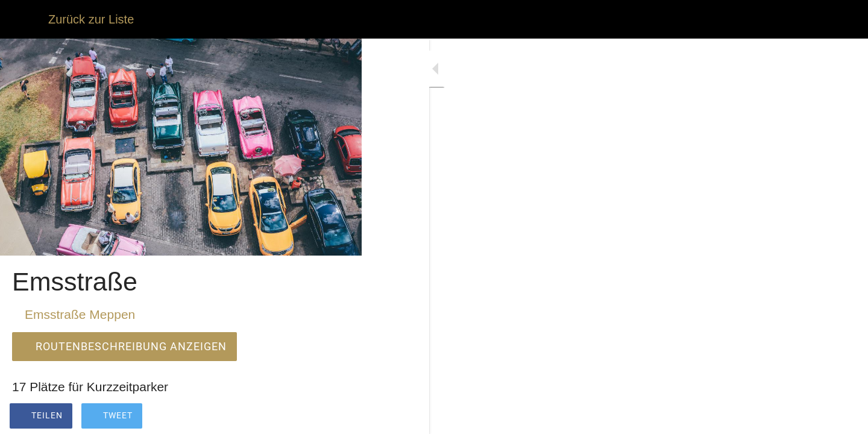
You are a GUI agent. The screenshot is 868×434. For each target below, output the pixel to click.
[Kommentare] (338, 417)
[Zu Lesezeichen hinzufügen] (309, 417)
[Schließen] (24, 19)
